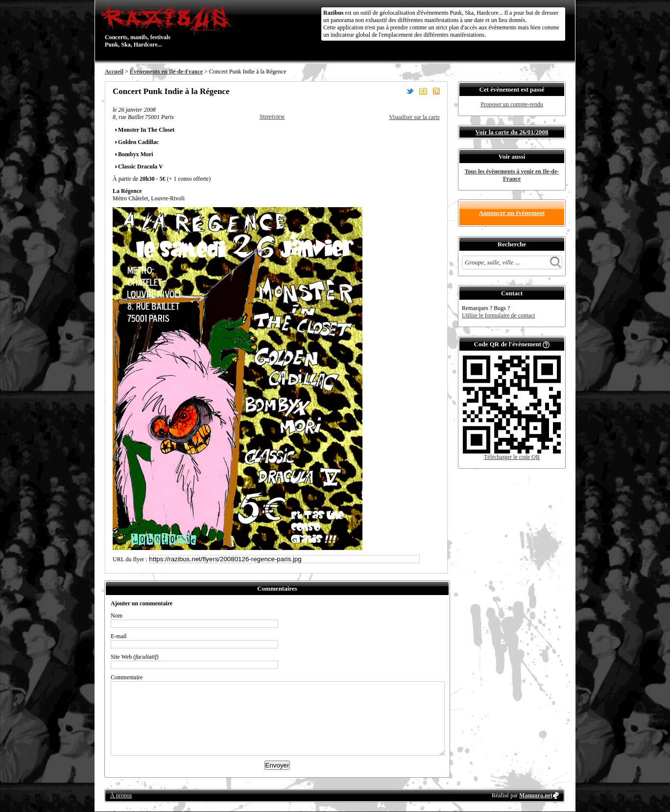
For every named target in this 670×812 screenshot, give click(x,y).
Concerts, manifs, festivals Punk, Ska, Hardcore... (168, 26)
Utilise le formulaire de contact (498, 315)
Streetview (272, 117)
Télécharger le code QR (512, 457)
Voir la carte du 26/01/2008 (512, 132)
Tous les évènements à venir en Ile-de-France (512, 175)
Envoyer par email (423, 91)
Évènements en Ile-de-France (166, 72)
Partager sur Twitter (410, 91)
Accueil (114, 72)
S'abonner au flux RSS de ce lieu (436, 91)
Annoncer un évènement (512, 213)
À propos (121, 795)
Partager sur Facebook (397, 91)
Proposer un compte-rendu (512, 104)
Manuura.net (536, 795)
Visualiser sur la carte (414, 117)
